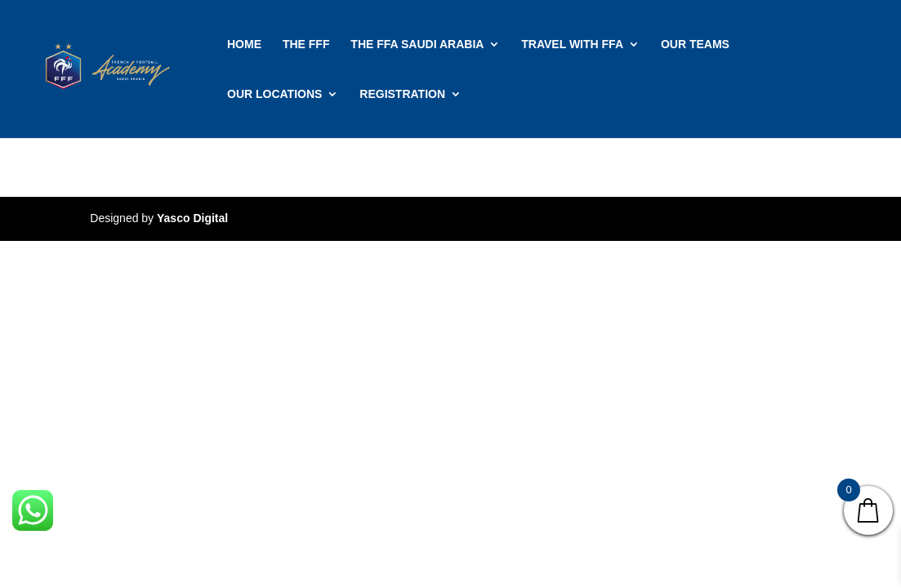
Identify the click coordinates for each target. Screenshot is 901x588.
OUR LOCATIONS (274, 94)
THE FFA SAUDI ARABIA (417, 45)
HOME (244, 45)
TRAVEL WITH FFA (572, 45)
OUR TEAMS (695, 45)
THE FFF (306, 45)
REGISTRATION (402, 94)
